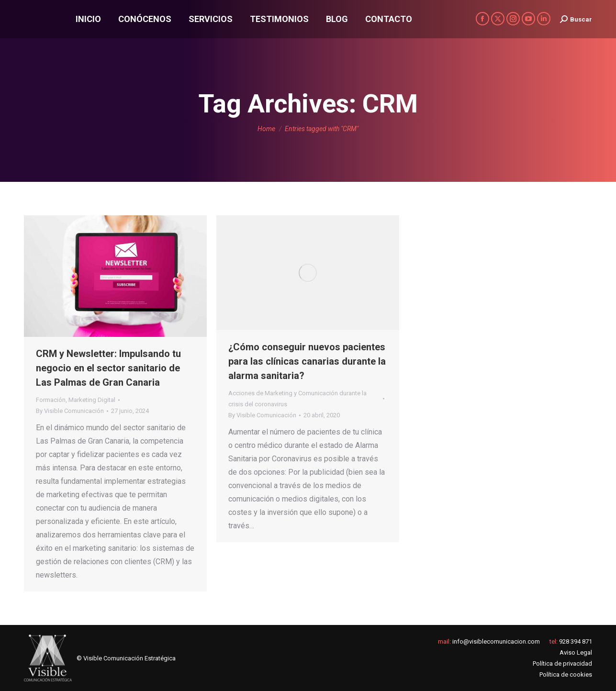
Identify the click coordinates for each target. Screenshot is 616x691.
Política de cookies (566, 674)
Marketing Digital (92, 400)
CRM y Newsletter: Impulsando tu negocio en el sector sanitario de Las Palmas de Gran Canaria (108, 368)
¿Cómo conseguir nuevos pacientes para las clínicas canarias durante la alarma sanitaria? (307, 361)
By (70, 411)
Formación (51, 400)
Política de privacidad (562, 663)
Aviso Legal (576, 652)
